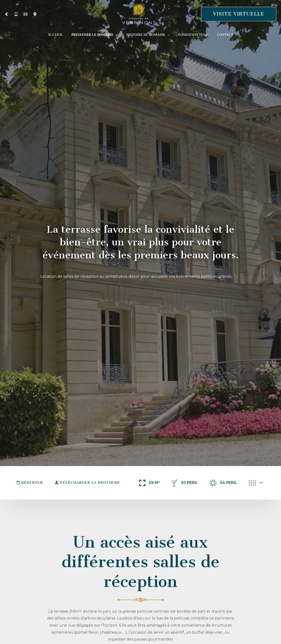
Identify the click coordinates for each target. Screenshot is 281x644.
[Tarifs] (7, 14)
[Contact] (25, 14)
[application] (117, 35)
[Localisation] (35, 14)
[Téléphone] (16, 14)
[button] (239, 14)
